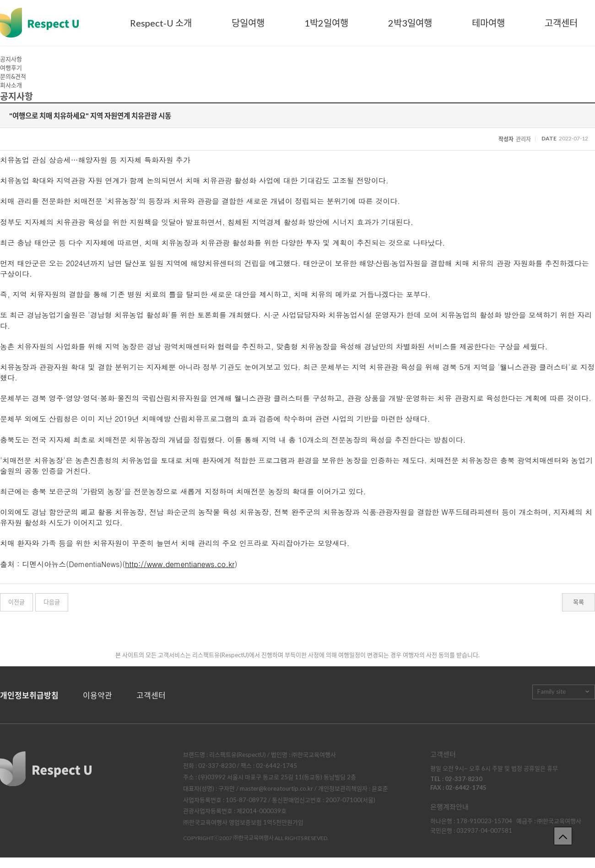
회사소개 (11, 85)
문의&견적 (13, 76)
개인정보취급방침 (29, 695)
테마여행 (488, 23)
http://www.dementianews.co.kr (180, 564)
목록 (579, 602)
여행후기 (11, 68)
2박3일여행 (410, 23)
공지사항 (11, 59)
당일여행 (248, 23)
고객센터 (561, 23)
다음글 (52, 602)
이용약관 (97, 695)
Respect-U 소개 (161, 23)
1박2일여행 (326, 23)
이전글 (16, 602)
